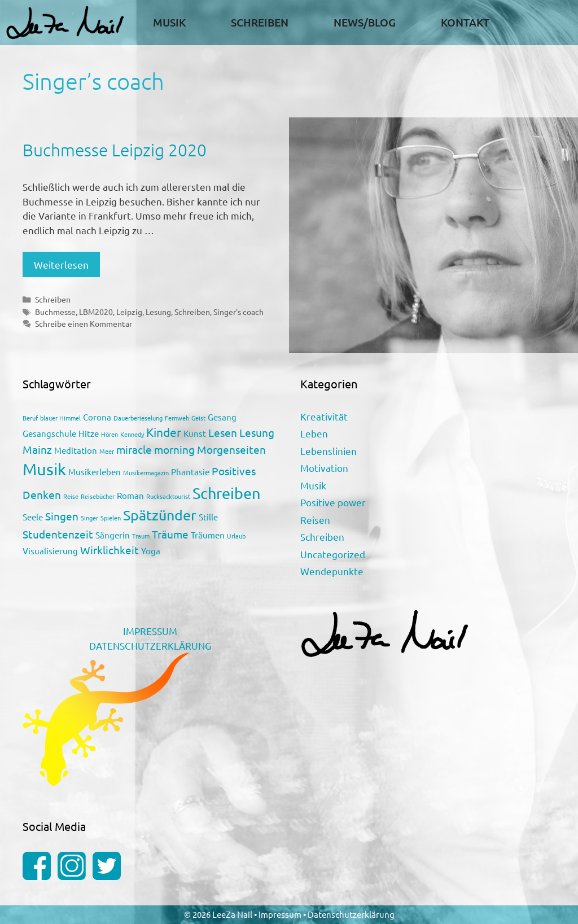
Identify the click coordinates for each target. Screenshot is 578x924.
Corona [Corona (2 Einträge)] (97, 417)
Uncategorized (333, 554)
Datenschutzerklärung (351, 914)
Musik (169, 22)
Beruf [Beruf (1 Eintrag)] (30, 418)
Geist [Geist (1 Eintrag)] (198, 418)
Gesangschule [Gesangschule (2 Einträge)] (49, 433)
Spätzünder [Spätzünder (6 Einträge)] (160, 515)
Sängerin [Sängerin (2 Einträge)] (113, 535)
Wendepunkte (332, 571)
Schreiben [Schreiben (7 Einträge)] (227, 493)
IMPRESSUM (150, 631)
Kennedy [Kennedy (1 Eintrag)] (132, 434)
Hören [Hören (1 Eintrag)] (110, 434)
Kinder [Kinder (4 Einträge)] (164, 432)
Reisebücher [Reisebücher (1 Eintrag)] (98, 496)
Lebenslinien (329, 451)
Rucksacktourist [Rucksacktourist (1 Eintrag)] (168, 496)
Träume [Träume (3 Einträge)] (170, 534)
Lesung (158, 312)
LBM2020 (96, 312)
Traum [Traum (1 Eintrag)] (141, 536)
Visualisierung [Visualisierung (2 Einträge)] (50, 551)
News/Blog (365, 22)
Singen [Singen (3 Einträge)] (62, 516)
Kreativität (324, 416)
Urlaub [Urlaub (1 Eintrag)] (236, 536)
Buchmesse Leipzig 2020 (115, 150)
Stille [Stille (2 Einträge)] (208, 517)
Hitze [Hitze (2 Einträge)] (89, 433)
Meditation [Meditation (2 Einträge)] (76, 450)
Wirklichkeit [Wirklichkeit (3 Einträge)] (110, 550)
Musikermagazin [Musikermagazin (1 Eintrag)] (146, 472)
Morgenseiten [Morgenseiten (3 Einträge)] (231, 449)
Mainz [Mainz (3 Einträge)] (37, 449)
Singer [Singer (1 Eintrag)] (89, 518)
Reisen (315, 520)
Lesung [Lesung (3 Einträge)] (257, 432)
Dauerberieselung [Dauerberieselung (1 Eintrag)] (138, 418)
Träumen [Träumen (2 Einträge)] (208, 535)
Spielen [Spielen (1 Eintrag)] (111, 518)
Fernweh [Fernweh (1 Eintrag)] (177, 418)
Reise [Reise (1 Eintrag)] (71, 496)
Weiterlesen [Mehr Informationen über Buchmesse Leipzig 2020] (61, 264)
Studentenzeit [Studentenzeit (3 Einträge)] (58, 534)
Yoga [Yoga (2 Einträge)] (151, 551)
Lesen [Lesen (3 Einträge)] (223, 432)
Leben (314, 433)
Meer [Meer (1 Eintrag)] (107, 451)
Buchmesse (55, 312)
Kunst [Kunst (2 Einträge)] (195, 433)
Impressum (281, 914)
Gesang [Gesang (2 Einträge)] (222, 417)
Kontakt (465, 22)
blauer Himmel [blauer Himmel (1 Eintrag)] (60, 418)
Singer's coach (238, 312)
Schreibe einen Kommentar (84, 323)
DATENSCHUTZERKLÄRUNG (150, 645)
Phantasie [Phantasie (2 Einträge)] (190, 472)
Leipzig (129, 312)
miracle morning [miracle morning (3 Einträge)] (156, 449)
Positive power (333, 502)
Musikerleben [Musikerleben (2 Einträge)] (95, 472)
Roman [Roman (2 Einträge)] (130, 495)
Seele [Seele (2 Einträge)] (33, 517)
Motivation (324, 468)
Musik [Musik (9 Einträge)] (44, 469)
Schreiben (260, 22)
